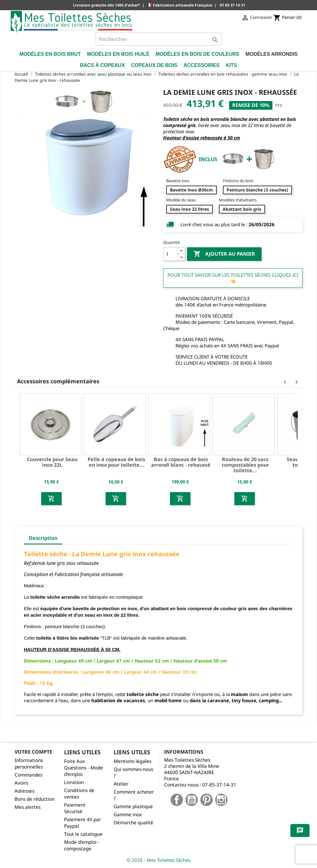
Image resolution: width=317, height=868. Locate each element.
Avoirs (21, 783)
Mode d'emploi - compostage (82, 845)
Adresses (24, 791)
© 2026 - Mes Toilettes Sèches (158, 860)
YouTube (192, 800)
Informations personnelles (29, 764)
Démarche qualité (133, 823)
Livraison (74, 782)
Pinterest (206, 800)
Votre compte (33, 752)
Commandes (28, 775)
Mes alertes (28, 807)
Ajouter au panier (224, 254)
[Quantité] (171, 254)
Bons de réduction (35, 799)
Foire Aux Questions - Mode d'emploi (84, 768)
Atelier (121, 784)
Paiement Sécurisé (75, 808)
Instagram (221, 800)
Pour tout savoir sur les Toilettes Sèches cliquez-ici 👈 (233, 278)
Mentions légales (132, 761)
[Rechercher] (158, 39)
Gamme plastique (133, 806)
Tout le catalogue (83, 834)
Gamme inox (128, 815)
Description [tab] (43, 538)
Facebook (177, 800)
